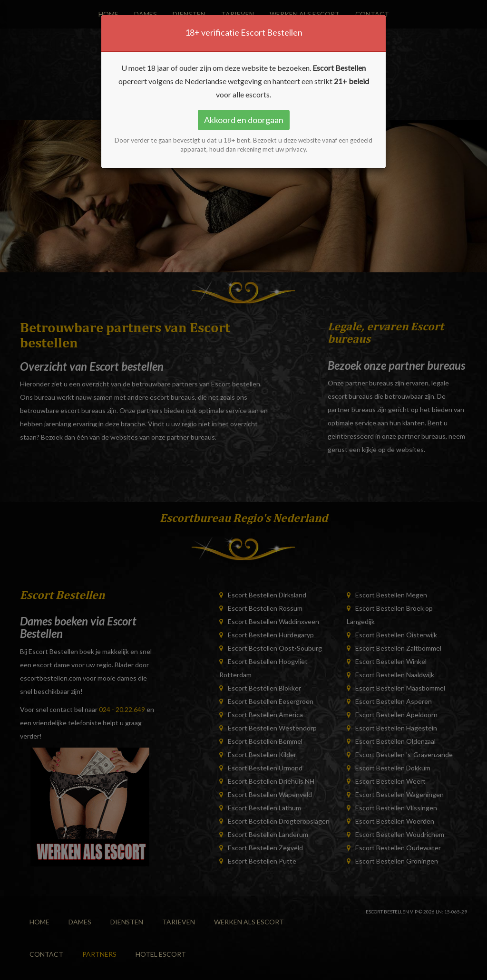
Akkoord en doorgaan (244, 120)
